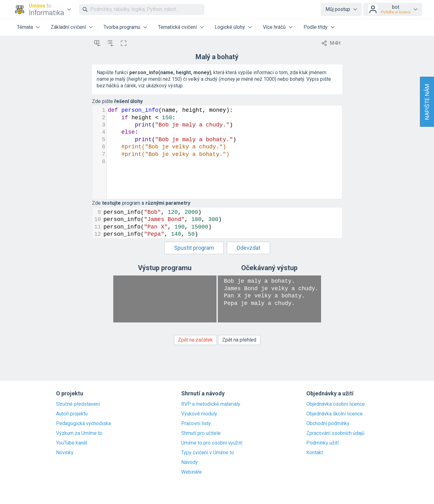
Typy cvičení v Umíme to (208, 453)
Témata (25, 27)
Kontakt (315, 453)
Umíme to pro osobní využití (212, 443)
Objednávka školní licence (334, 414)
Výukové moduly (199, 414)
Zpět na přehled (239, 340)
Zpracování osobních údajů (335, 433)
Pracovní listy (196, 424)
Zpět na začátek (195, 340)
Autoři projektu (72, 414)
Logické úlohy (230, 27)
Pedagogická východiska (83, 424)
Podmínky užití (322, 443)
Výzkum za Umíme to (79, 433)
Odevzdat (248, 248)
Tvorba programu (122, 27)
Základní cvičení (68, 27)
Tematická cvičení (177, 27)
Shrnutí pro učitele (201, 433)
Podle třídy (316, 27)
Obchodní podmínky (328, 424)
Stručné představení (78, 404)
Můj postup (338, 9)
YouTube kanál (71, 443)
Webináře (191, 472)
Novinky (65, 453)
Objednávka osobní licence (336, 404)
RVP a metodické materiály (211, 404)
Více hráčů (274, 27)
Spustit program (194, 248)
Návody (189, 462)
